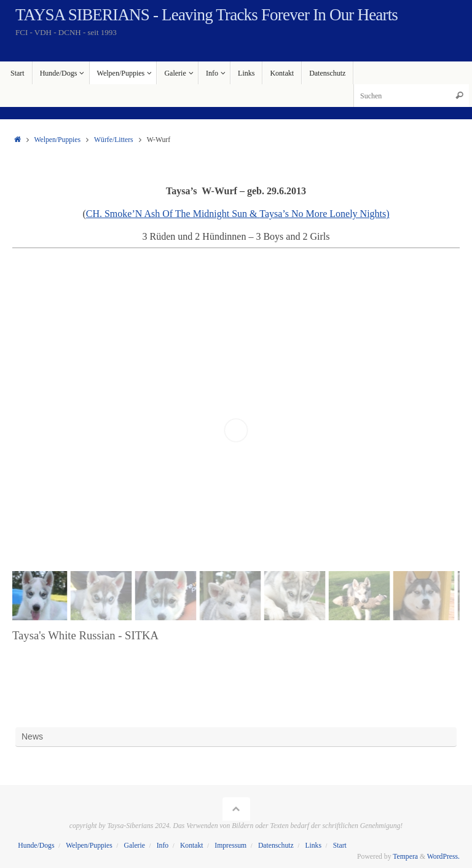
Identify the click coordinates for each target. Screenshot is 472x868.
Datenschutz (276, 846)
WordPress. (443, 857)
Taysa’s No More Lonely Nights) (324, 214)
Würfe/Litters (114, 140)
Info (163, 846)
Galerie (135, 846)
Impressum (230, 846)
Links (313, 846)
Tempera (405, 857)
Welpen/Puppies (57, 140)
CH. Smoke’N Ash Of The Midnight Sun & (173, 214)
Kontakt (192, 846)
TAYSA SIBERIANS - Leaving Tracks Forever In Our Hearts (206, 15)
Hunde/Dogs (36, 846)
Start (340, 846)
